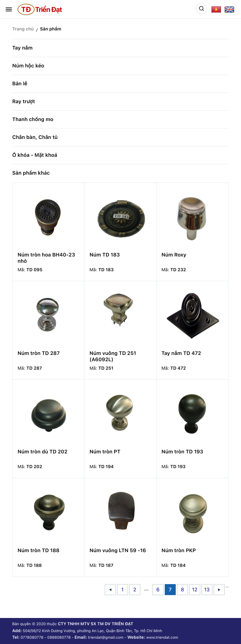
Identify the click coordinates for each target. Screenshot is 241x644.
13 (207, 590)
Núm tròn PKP (179, 550)
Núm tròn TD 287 (39, 353)
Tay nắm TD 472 (181, 353)
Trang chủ (23, 29)
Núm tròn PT (105, 452)
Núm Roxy (174, 255)
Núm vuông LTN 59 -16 (118, 550)
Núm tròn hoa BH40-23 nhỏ (46, 258)
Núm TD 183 (104, 255)
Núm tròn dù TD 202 (43, 452)
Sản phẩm (51, 29)
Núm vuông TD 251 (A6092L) (113, 356)
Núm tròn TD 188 (38, 550)
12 (195, 590)
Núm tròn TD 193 (182, 452)
